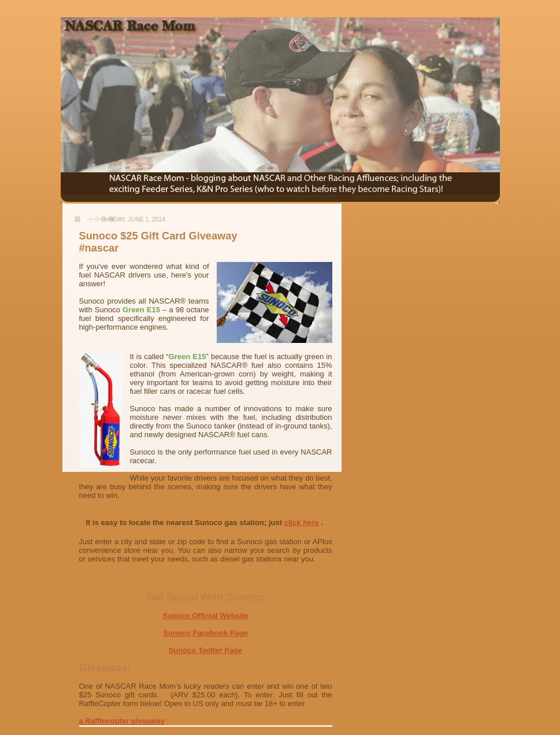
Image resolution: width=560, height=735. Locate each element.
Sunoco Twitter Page (206, 650)
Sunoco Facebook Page (205, 633)
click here (302, 522)
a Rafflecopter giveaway (122, 721)
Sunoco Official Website (205, 616)
